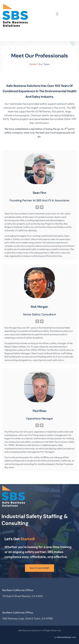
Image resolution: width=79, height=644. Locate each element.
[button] (57, 14)
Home (33, 64)
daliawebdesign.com (66, 637)
